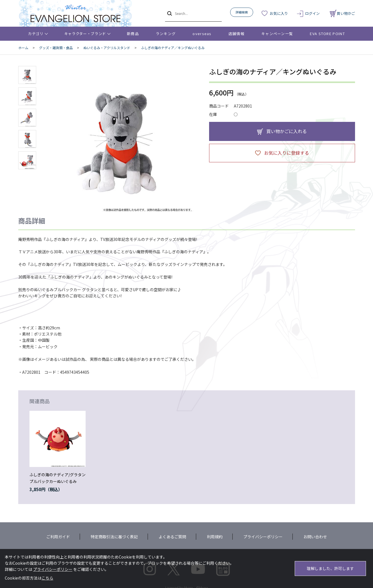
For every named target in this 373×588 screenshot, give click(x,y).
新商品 (133, 34)
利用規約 (215, 537)
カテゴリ (36, 34)
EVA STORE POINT (327, 34)
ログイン (312, 13)
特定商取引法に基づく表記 (114, 537)
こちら (47, 578)
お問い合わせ (315, 537)
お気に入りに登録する (287, 153)
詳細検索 (242, 12)
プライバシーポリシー (263, 537)
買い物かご (342, 13)
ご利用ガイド (58, 537)
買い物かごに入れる (287, 131)
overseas (202, 34)
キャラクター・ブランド (85, 34)
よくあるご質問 (172, 537)
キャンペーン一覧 (277, 34)
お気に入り (279, 13)
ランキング (166, 34)
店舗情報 (236, 34)
